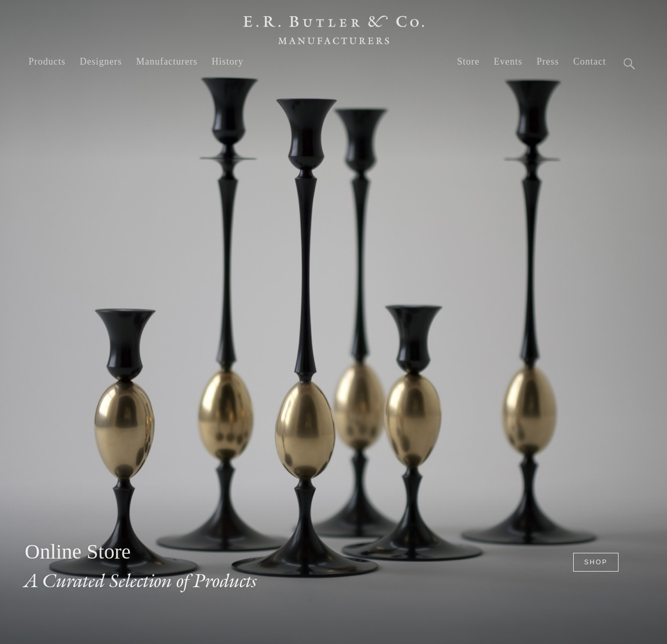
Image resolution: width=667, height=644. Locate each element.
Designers (101, 61)
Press (548, 61)
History (227, 61)
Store (468, 61)
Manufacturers (167, 61)
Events (508, 61)
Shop (596, 562)
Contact (590, 61)
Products (47, 61)
